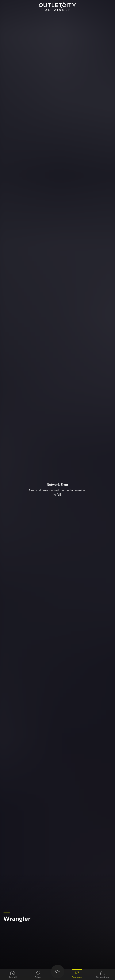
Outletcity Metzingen (58, 7)
